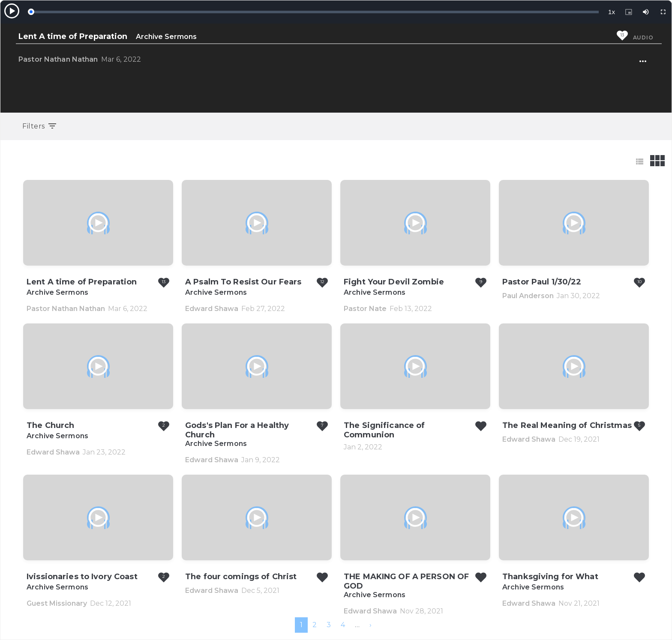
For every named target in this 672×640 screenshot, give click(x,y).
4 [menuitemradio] (343, 625)
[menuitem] (370, 625)
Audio (643, 37)
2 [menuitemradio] (315, 625)
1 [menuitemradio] (301, 625)
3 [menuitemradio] (329, 625)
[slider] (315, 12)
